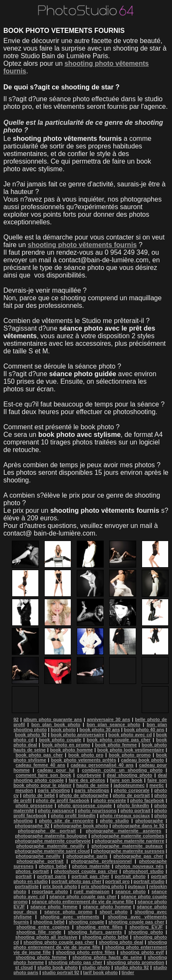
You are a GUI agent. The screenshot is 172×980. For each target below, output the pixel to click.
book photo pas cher (39, 755)
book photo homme (72, 750)
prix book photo (60, 886)
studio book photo (57, 967)
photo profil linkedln (73, 816)
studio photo (96, 967)
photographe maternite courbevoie (53, 841)
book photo (63, 730)
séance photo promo (68, 912)
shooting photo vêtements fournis (82, 245)
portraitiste (27, 886)
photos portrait (32, 871)
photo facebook (147, 800)
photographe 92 (32, 826)
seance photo (130, 891)
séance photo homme (107, 907)
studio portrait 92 (61, 972)
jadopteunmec (129, 785)
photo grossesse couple (85, 805)
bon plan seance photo (114, 724)
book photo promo (130, 755)
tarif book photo (100, 972)
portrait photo (130, 876)
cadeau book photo (142, 760)
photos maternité (91, 866)
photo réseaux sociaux (125, 816)
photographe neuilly (38, 856)
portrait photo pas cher (76, 881)
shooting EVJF (146, 927)
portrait (24, 876)
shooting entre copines (43, 927)
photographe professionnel (101, 861)
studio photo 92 (132, 967)
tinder (128, 972)
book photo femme (116, 745)
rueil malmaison (92, 891)
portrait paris (52, 876)
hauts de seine (93, 785)
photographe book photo (81, 826)
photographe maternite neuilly (51, 846)
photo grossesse (34, 805)
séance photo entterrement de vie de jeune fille (83, 902)
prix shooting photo (102, 886)
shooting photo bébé (105, 937)
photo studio (114, 821)
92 (16, 719)
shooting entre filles (99, 927)
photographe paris (87, 856)
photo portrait (136, 810)
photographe (149, 821)
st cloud (24, 967)
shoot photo (113, 912)
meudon (24, 790)
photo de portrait (131, 795)
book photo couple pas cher (119, 740)
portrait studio (149, 881)
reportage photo (50, 891)
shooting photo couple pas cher (59, 942)
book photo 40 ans (144, 730)
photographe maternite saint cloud (52, 851)
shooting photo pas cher (75, 962)
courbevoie (89, 775)
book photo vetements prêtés (83, 760)
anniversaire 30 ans (109, 719)
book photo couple (60, 740)
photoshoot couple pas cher (86, 871)
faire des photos (87, 780)
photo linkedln (133, 805)
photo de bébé (39, 795)
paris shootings (92, 790)
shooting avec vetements (70, 917)
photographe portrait (40, 861)
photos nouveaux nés (139, 866)
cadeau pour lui (56, 770)
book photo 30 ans (99, 730)
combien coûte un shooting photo (122, 770)
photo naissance (56, 810)
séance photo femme (54, 907)
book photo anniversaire (78, 735)
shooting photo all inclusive (46, 937)
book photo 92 (31, 735)
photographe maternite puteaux (127, 846)
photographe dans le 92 (138, 826)
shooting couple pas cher (136, 922)
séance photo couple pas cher (83, 897)
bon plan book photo (56, 724)
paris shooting (54, 790)
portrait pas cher (90, 876)
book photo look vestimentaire (131, 750)
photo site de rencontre (66, 821)
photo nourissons (97, 810)
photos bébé (53, 866)
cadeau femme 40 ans (40, 765)
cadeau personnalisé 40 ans (102, 765)
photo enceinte (110, 800)
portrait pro (117, 881)
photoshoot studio (143, 871)
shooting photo (146, 932)
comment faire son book (43, 775)
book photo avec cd (130, 735)
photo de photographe (84, 795)
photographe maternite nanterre (130, 841)
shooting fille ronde (39, 932)
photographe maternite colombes (128, 836)
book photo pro (86, 755)
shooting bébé (49, 922)
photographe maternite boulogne (51, 836)
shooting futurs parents (95, 932)
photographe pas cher (138, 856)
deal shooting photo (129, 775)
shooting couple (86, 922)
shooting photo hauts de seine (107, 957)
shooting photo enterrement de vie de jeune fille (90, 945)
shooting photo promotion (135, 962)
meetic (157, 785)
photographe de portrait (47, 831)
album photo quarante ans (53, 719)
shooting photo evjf (142, 952)
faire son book (126, 780)
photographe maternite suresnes (129, 851)
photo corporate (132, 790)
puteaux (136, 886)
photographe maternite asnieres (123, 831)
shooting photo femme (41, 957)
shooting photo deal (121, 942)
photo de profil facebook (63, 800)
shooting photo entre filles (85, 952)
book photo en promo (66, 745)
